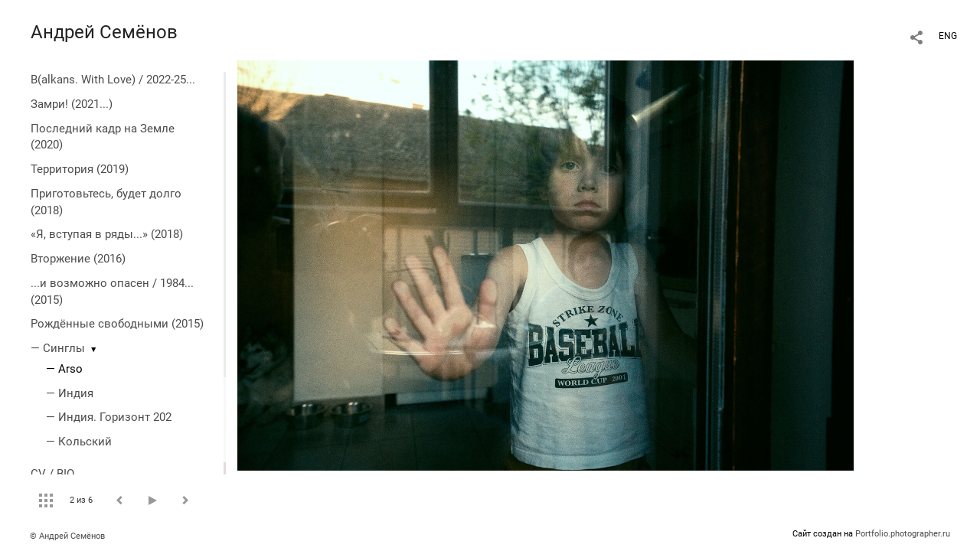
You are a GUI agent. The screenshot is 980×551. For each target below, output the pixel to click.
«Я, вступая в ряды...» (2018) (107, 234)
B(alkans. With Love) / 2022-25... (113, 80)
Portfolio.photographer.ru (903, 534)
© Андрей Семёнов (67, 536)
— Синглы (58, 348)
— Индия (70, 393)
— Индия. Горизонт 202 (109, 417)
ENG (948, 36)
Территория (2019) (80, 169)
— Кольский (79, 442)
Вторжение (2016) (78, 259)
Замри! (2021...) (72, 104)
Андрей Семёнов (104, 32)
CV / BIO (52, 474)
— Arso (64, 369)
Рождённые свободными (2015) (117, 324)
